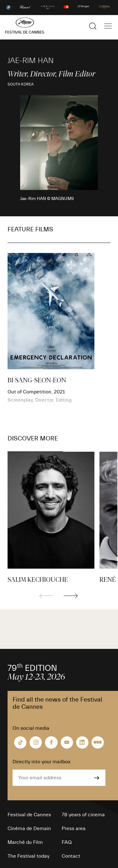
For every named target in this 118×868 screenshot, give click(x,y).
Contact (71, 856)
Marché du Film (25, 842)
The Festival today (28, 856)
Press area (74, 829)
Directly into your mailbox (42, 762)
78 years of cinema (83, 815)
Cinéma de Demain (29, 829)
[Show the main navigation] (108, 26)
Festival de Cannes (29, 815)
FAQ (67, 842)
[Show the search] (93, 26)
